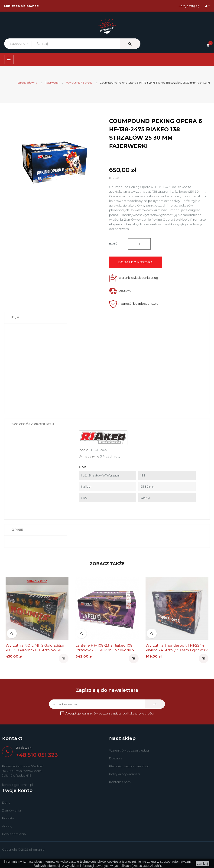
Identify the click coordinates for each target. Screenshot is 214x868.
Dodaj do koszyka (136, 262)
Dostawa (116, 758)
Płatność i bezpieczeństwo (129, 766)
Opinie (17, 530)
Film (15, 317)
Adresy (7, 826)
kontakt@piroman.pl (18, 785)
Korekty (8, 818)
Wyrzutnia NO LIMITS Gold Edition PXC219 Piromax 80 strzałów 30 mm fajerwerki (36, 648)
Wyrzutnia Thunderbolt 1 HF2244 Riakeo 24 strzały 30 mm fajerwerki (177, 648)
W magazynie (89, 456)
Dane (6, 802)
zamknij (203, 864)
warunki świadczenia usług (101, 713)
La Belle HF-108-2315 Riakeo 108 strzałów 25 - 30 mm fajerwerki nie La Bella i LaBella (107, 648)
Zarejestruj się (189, 6)
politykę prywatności (138, 713)
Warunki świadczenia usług (129, 750)
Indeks (83, 450)
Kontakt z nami (120, 782)
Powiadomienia (14, 834)
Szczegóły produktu (33, 424)
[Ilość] (139, 244)
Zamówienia (11, 810)
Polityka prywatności (125, 774)
